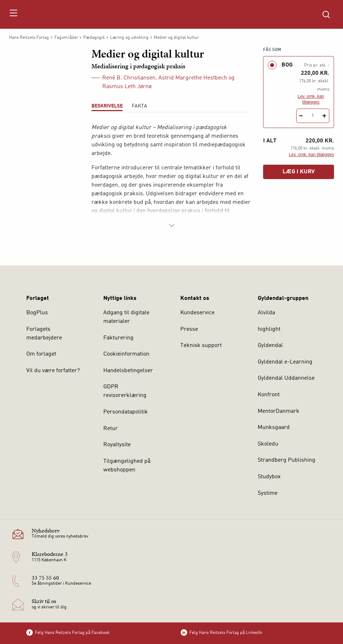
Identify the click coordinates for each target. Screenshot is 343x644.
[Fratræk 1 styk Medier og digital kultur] (301, 116)
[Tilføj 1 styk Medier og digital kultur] (324, 116)
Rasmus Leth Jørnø (127, 87)
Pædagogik (94, 38)
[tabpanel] (171, 177)
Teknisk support (201, 346)
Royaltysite (117, 445)
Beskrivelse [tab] (107, 106)
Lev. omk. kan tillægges (311, 99)
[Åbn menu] (13, 14)
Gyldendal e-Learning (285, 362)
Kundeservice (197, 313)
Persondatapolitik (126, 412)
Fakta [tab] (139, 106)
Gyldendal (270, 346)
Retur (110, 429)
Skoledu (268, 444)
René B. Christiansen (129, 78)
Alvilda (266, 313)
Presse (189, 329)
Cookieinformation (126, 354)
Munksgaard (274, 428)
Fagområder (66, 38)
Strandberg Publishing (286, 460)
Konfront (269, 395)
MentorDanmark (279, 411)
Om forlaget (41, 354)
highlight (269, 329)
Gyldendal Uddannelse (286, 378)
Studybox (269, 477)
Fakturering (118, 338)
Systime (268, 493)
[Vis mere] (172, 225)
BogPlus (37, 313)
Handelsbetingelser (128, 371)
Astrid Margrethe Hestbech (193, 78)
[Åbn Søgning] (326, 14)
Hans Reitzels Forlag (29, 38)
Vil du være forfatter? (53, 371)
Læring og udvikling (129, 38)
